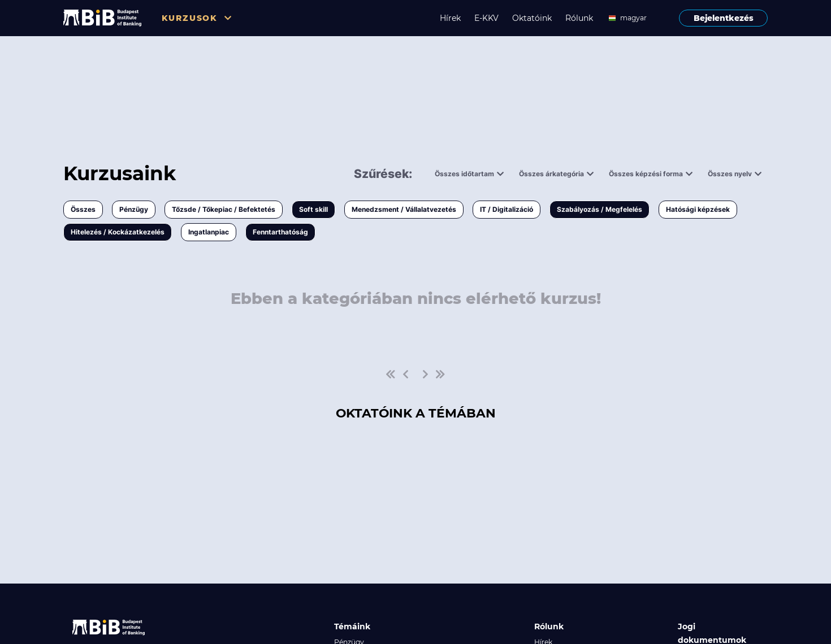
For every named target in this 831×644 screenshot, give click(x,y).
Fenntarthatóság (280, 232)
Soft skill (313, 209)
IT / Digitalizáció (507, 209)
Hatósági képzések (698, 209)
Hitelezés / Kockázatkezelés (118, 232)
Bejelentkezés (724, 18)
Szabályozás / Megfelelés (600, 209)
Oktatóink (532, 18)
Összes (83, 209)
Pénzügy (134, 209)
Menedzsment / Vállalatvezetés (404, 209)
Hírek (450, 18)
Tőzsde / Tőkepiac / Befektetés (224, 209)
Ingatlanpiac (209, 232)
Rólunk (579, 18)
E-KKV (486, 18)
